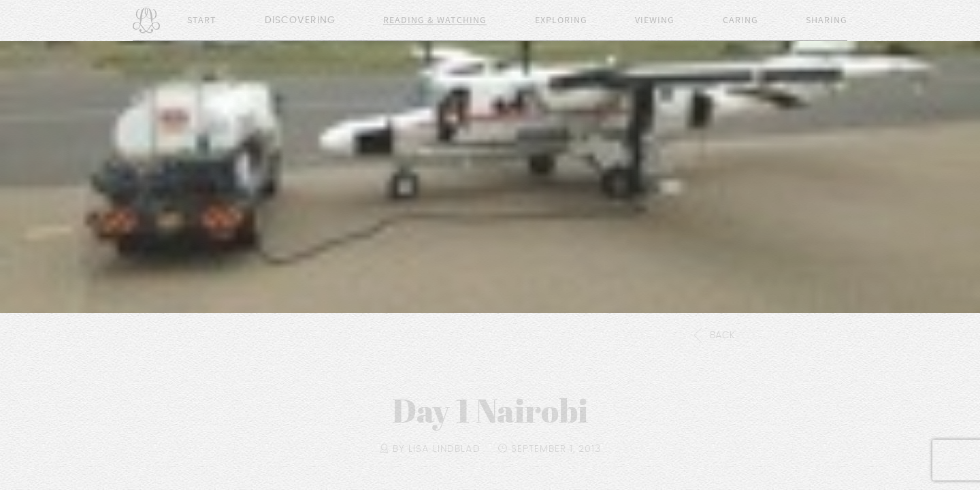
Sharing (827, 20)
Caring (740, 20)
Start (202, 20)
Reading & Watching (435, 20)
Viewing (655, 20)
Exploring (561, 20)
